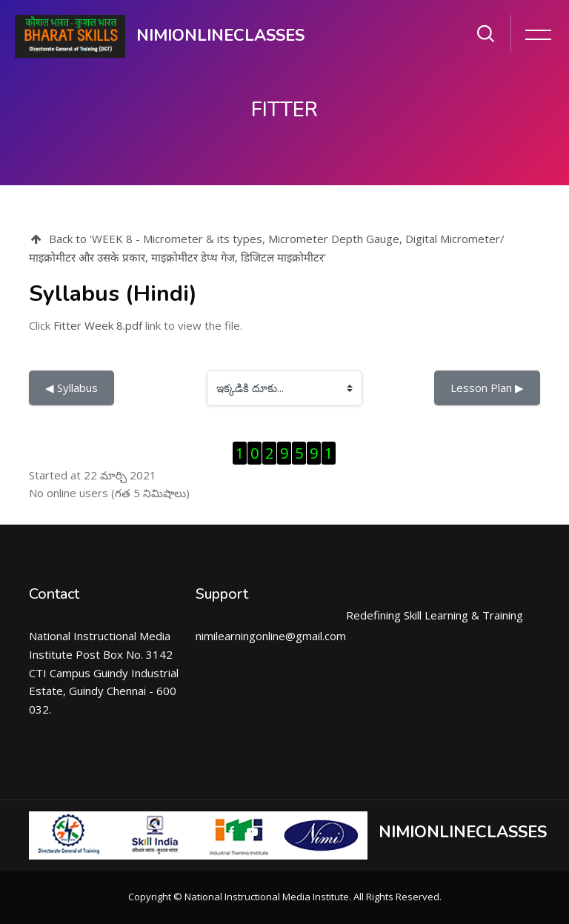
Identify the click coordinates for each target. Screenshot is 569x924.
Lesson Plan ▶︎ (487, 388)
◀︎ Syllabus (71, 388)
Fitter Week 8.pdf (98, 325)
